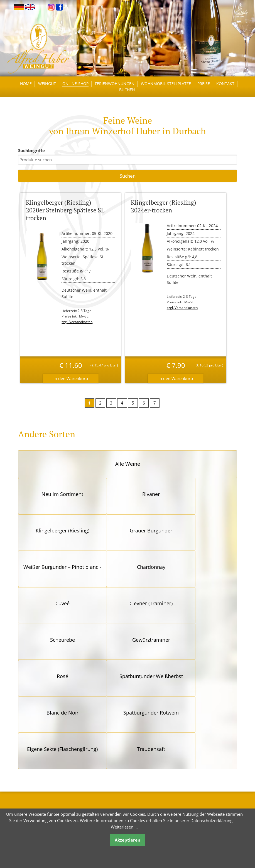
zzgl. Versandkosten (78, 323)
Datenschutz (139, 785)
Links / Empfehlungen (148, 759)
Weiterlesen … (124, 827)
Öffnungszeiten (142, 751)
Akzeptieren (127, 840)
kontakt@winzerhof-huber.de (52, 785)
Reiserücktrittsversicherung (153, 768)
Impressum (138, 794)
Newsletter (138, 777)
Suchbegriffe (33, 152)
